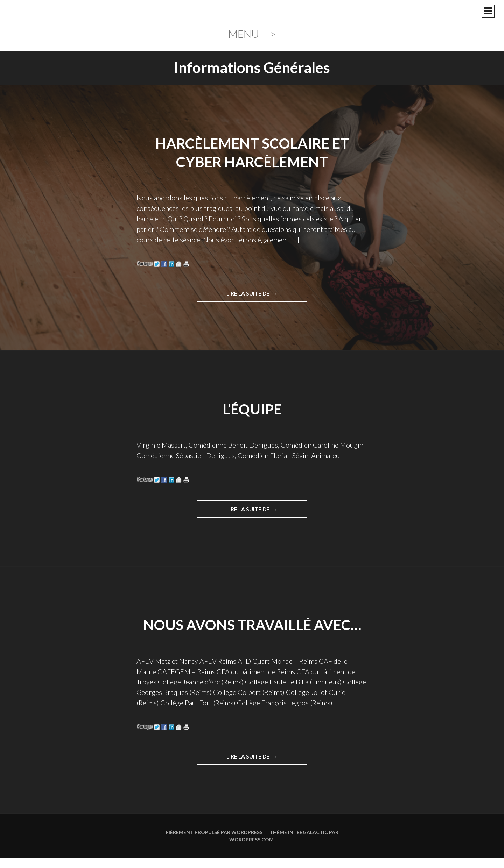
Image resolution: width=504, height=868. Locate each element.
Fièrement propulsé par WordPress (214, 833)
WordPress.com (251, 840)
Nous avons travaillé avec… (252, 625)
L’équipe (252, 409)
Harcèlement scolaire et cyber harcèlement (252, 152)
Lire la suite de (251, 296)
